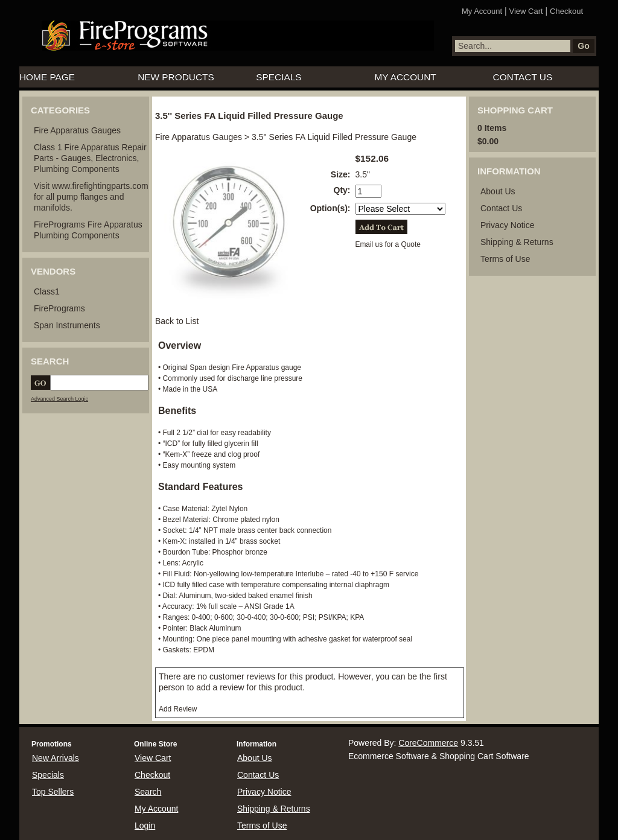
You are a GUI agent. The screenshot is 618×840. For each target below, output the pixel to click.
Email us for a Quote (388, 244)
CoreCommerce (428, 743)
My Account (482, 11)
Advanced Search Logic (59, 399)
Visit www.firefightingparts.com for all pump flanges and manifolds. (91, 197)
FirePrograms (59, 308)
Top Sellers (53, 792)
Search (148, 792)
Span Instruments (67, 325)
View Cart (526, 11)
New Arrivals (56, 758)
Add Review (178, 709)
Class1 (47, 291)
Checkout (566, 11)
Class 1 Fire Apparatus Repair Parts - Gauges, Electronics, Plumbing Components (90, 158)
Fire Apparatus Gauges (77, 130)
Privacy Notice (507, 225)
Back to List (177, 321)
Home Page (47, 77)
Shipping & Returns (517, 242)
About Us (498, 191)
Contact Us (523, 77)
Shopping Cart (515, 110)
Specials (279, 77)
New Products (176, 77)
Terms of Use (505, 259)
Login (145, 826)
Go (583, 46)
